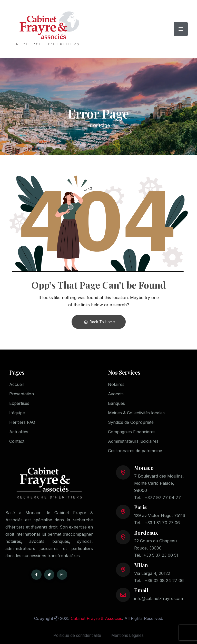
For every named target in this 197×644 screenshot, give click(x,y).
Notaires (116, 384)
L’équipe (17, 413)
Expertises (19, 403)
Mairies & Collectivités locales (136, 413)
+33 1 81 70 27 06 (162, 523)
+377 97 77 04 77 (163, 498)
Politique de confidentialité (77, 635)
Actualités (19, 432)
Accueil (16, 384)
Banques (116, 403)
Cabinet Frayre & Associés (96, 618)
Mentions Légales (127, 635)
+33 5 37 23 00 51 (161, 555)
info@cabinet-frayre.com (159, 598)
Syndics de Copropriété (131, 422)
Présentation (22, 394)
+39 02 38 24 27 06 (164, 580)
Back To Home (99, 322)
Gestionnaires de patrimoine (135, 451)
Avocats (116, 394)
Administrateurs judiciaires (133, 441)
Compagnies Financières (132, 432)
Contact (17, 441)
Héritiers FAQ (22, 422)
